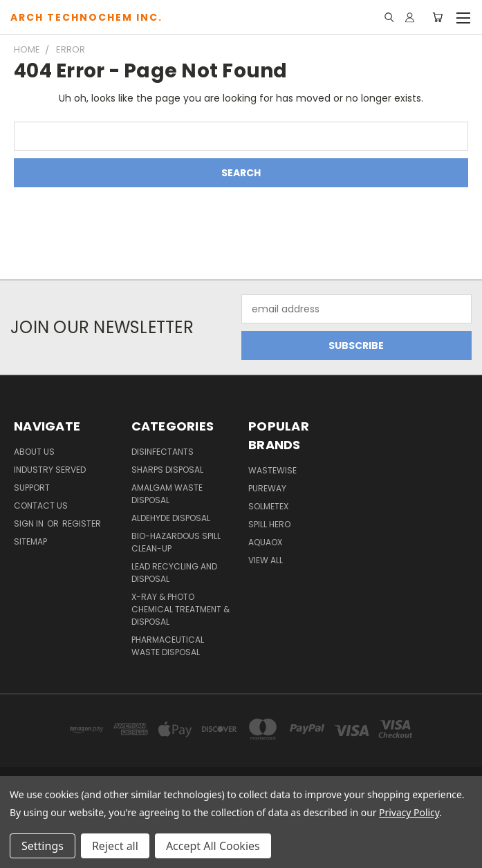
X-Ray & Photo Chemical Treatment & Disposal (180, 609)
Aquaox (265, 542)
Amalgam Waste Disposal (167, 494)
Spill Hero (269, 524)
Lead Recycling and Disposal (174, 573)
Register (82, 523)
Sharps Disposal (167, 470)
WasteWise (272, 470)
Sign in (30, 523)
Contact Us (41, 506)
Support (32, 488)
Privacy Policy (409, 812)
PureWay (267, 488)
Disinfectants (163, 452)
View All (266, 560)
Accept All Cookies (213, 846)
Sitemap (30, 541)
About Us (34, 452)
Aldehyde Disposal (171, 518)
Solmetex (268, 506)
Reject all (115, 846)
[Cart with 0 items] (437, 17)
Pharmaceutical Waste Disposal (168, 646)
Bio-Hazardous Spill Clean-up (176, 542)
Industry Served (50, 470)
